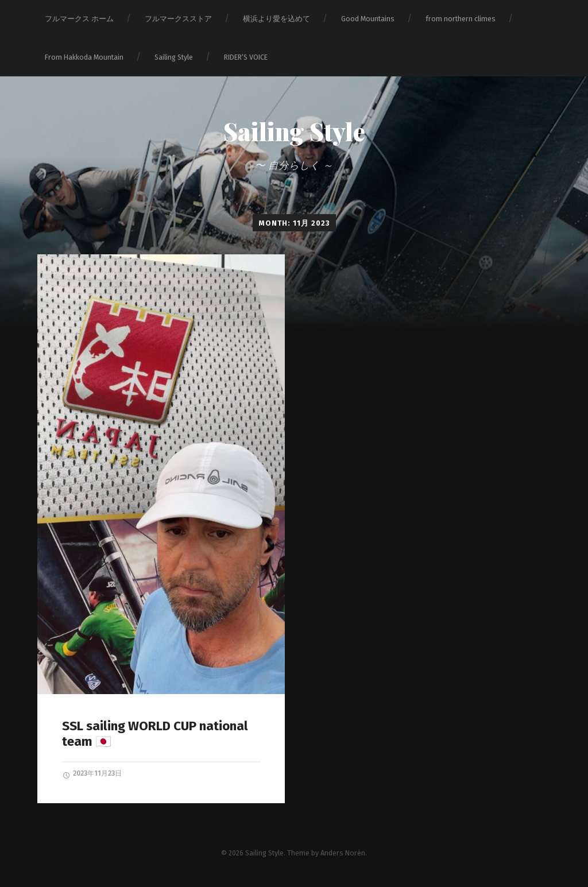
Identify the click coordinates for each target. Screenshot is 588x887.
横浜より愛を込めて (276, 19)
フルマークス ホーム (79, 19)
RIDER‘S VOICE (246, 57)
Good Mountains (368, 19)
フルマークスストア (178, 19)
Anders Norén (343, 853)
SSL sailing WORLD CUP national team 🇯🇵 (155, 734)
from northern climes (461, 19)
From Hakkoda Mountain (84, 57)
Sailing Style (174, 57)
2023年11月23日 (92, 774)
